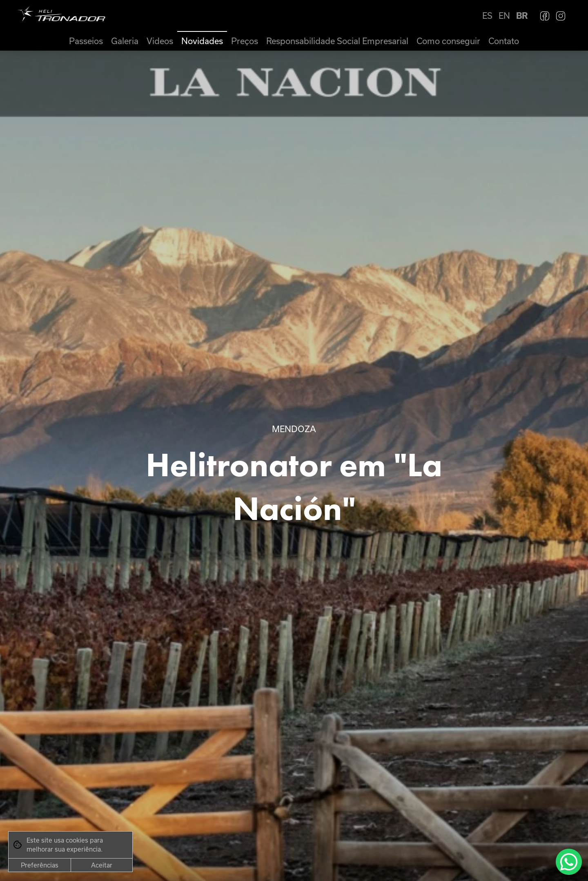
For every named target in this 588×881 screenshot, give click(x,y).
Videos (160, 41)
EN (504, 16)
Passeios (86, 41)
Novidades (202, 41)
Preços (245, 41)
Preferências (40, 865)
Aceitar (102, 865)
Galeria (125, 41)
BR (522, 16)
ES (487, 16)
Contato (504, 41)
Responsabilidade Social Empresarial (337, 41)
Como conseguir (448, 41)
